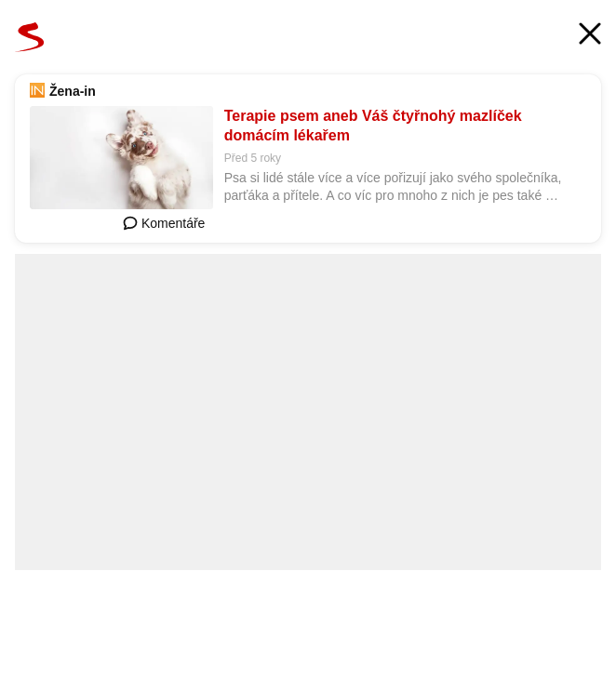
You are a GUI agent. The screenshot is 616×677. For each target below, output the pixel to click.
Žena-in (73, 91)
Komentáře (164, 223)
